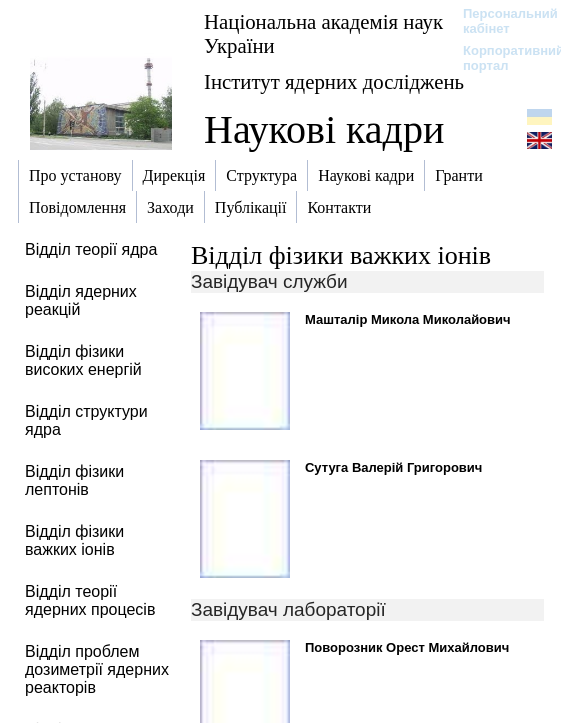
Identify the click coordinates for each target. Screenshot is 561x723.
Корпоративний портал (500, 58)
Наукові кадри (324, 129)
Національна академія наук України (323, 33)
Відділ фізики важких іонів (341, 255)
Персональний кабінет (500, 21)
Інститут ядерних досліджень (334, 81)
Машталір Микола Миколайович (408, 319)
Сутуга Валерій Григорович (393, 467)
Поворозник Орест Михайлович (407, 647)
